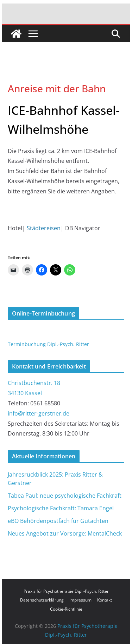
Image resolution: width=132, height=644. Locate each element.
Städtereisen (44, 228)
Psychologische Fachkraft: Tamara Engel (61, 508)
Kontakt (105, 600)
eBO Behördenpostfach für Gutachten (58, 521)
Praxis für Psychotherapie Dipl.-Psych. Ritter (66, 591)
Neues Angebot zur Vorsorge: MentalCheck (65, 533)
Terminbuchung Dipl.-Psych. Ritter (48, 344)
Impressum (80, 600)
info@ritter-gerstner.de (39, 413)
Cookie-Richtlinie (66, 609)
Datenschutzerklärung (42, 600)
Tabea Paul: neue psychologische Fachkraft (65, 496)
